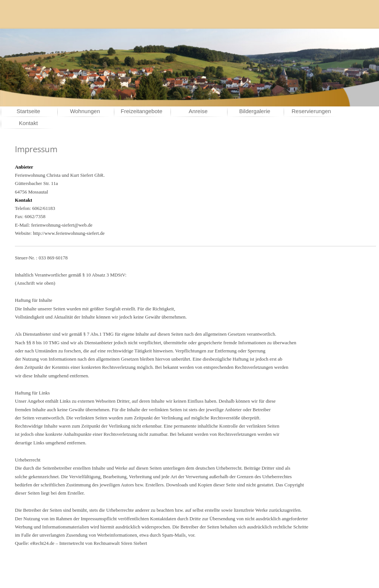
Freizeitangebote (141, 111)
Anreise (198, 111)
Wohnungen (85, 111)
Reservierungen (311, 111)
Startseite (28, 111)
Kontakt (28, 123)
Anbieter (24, 167)
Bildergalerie (255, 111)
